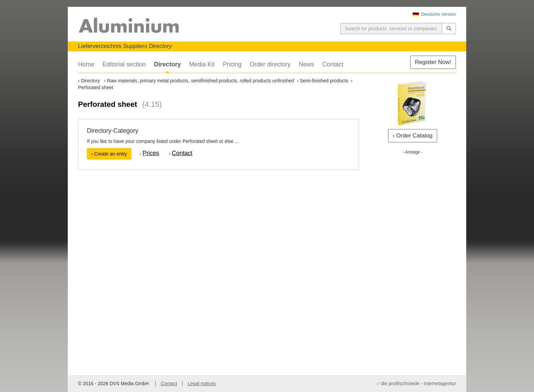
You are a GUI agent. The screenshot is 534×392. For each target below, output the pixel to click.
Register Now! (433, 62)
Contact (333, 64)
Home (86, 64)
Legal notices (202, 383)
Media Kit (202, 64)
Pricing (232, 64)
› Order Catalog (413, 136)
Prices (151, 153)
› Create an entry (109, 154)
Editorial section (124, 64)
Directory (167, 64)
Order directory (270, 64)
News (306, 64)
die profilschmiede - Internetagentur (419, 383)
